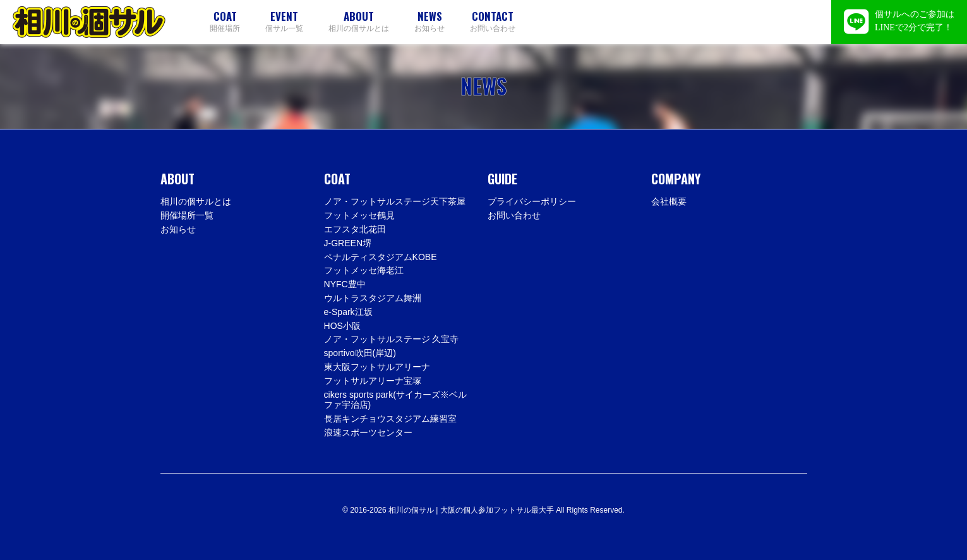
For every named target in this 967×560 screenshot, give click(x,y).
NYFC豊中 (345, 284)
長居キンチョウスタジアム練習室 (390, 419)
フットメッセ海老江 (364, 270)
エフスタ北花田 (355, 229)
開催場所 (225, 21)
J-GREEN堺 (348, 243)
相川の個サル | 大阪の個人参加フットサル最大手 (89, 22)
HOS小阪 (342, 326)
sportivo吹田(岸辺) (360, 353)
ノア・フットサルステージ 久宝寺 (392, 339)
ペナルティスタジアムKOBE (381, 257)
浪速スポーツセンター (368, 432)
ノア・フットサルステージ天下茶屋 (395, 201)
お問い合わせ (493, 21)
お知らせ (429, 21)
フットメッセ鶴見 (359, 215)
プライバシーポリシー (532, 201)
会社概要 (669, 201)
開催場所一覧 (187, 215)
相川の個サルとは (359, 21)
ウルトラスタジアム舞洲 (373, 298)
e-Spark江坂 (348, 312)
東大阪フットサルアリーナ (377, 367)
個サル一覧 (284, 21)
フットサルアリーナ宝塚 (373, 381)
